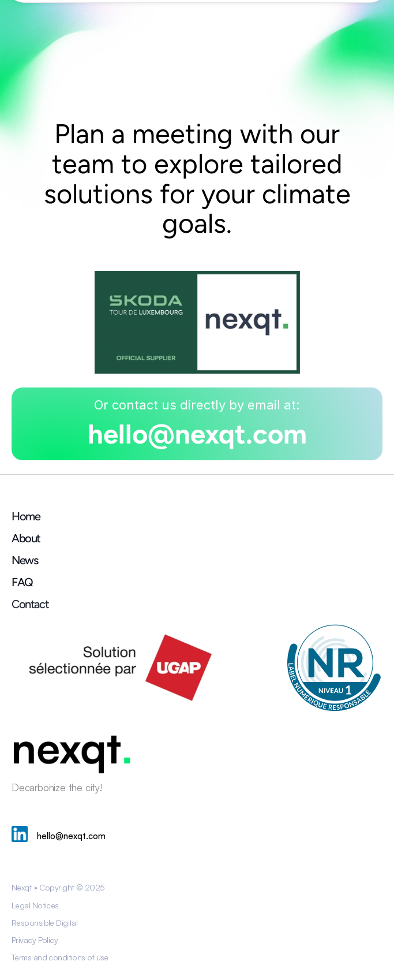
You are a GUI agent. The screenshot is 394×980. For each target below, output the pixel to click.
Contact (30, 604)
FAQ (22, 582)
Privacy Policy (35, 940)
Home (26, 516)
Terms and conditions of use (60, 957)
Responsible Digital (44, 923)
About (26, 538)
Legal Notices (35, 905)
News (25, 560)
